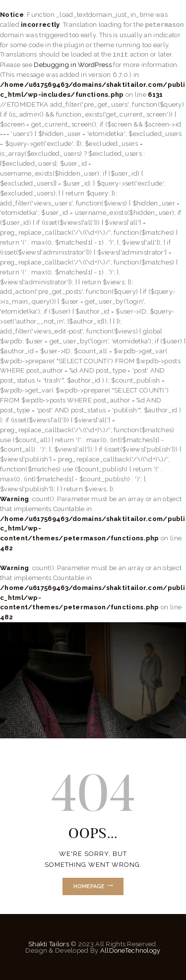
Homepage (89, 886)
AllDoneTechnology (130, 950)
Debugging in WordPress (73, 65)
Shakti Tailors (49, 944)
